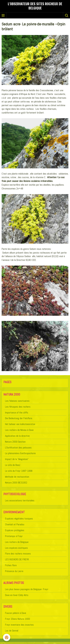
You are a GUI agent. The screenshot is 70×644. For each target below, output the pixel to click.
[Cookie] (7, 637)
